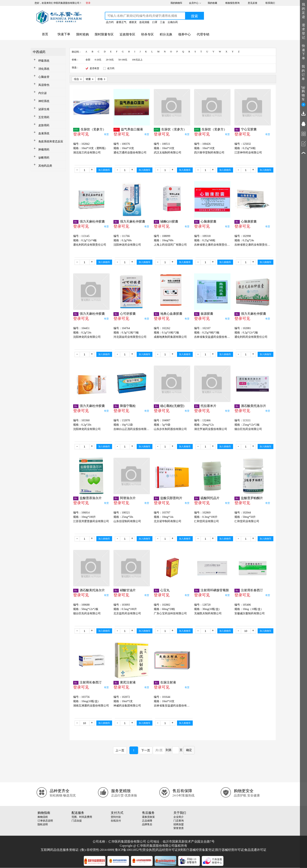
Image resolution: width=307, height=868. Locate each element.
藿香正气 (121, 22)
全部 (88, 60)
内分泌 (42, 93)
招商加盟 (179, 824)
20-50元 (110, 60)
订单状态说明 (45, 821)
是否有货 (94, 68)
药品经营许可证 (167, 850)
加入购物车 (104, 170)
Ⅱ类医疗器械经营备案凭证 (196, 850)
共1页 (159, 750)
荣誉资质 (179, 828)
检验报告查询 (232, 3)
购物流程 (43, 817)
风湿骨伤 (44, 85)
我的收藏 (212, 3)
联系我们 (270, 3)
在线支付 (116, 821)
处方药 (111, 68)
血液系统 (44, 133)
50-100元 (123, 60)
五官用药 (44, 117)
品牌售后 (147, 824)
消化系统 (44, 69)
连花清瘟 (144, 22)
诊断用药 (44, 158)
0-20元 (98, 60)
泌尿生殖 (44, 109)
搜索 (195, 16)
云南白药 (173, 22)
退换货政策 (148, 817)
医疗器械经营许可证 (230, 850)
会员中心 (194, 3)
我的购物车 (176, 3)
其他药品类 (45, 166)
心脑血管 (44, 77)
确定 (189, 750)
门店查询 (179, 821)
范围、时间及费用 (82, 817)
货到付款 (116, 817)
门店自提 (77, 821)
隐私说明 (43, 824)
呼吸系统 (44, 61)
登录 (88, 3)
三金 (162, 22)
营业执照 (149, 850)
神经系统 (44, 101)
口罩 (155, 22)
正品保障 (147, 821)
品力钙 (110, 22)
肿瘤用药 (44, 150)
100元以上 (137, 60)
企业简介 (179, 817)
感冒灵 (133, 22)
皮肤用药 (44, 125)
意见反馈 (253, 3)
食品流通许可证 (255, 850)
